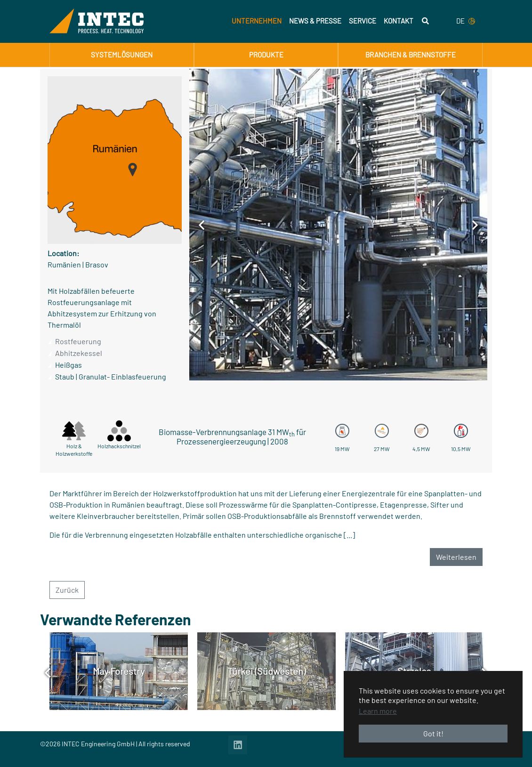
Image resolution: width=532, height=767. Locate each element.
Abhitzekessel (79, 353)
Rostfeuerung (78, 341)
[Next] (475, 225)
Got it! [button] (433, 733)
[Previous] (202, 225)
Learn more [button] (378, 711)
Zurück (67, 590)
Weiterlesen (456, 557)
